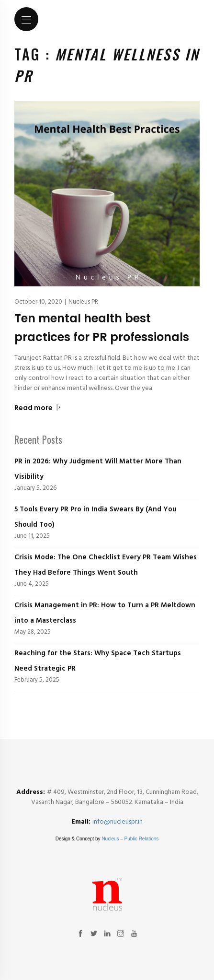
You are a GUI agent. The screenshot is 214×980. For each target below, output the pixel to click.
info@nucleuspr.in (118, 822)
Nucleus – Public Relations (130, 839)
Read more (38, 408)
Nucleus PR (83, 302)
